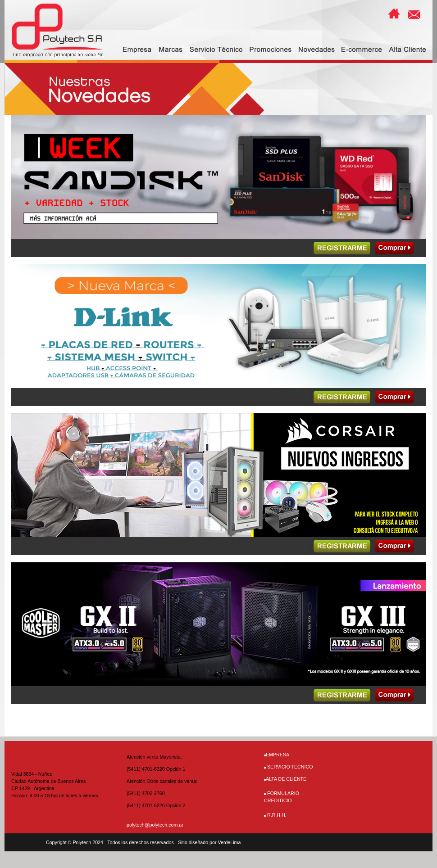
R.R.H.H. (277, 815)
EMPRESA (278, 755)
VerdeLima (229, 842)
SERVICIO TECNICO (290, 767)
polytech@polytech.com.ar (155, 825)
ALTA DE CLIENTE (285, 779)
